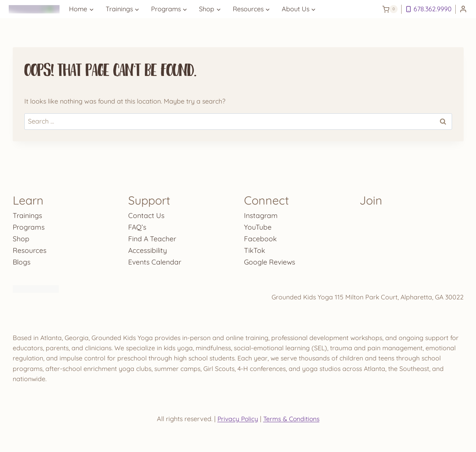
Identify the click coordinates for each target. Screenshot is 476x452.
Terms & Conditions (292, 419)
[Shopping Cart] (390, 9)
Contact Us (147, 214)
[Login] (463, 9)
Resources (30, 249)
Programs (29, 225)
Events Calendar (156, 260)
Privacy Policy (237, 419)
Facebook (261, 237)
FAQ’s (138, 225)
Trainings (28, 214)
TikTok (255, 249)
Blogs (22, 260)
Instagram (261, 214)
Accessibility (148, 249)
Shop (21, 237)
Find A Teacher (153, 237)
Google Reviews (270, 260)
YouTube (258, 225)
